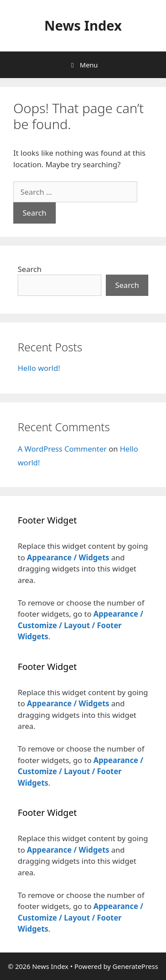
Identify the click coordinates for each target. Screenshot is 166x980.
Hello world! (39, 368)
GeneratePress (135, 966)
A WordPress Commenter (62, 449)
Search (30, 269)
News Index (83, 26)
